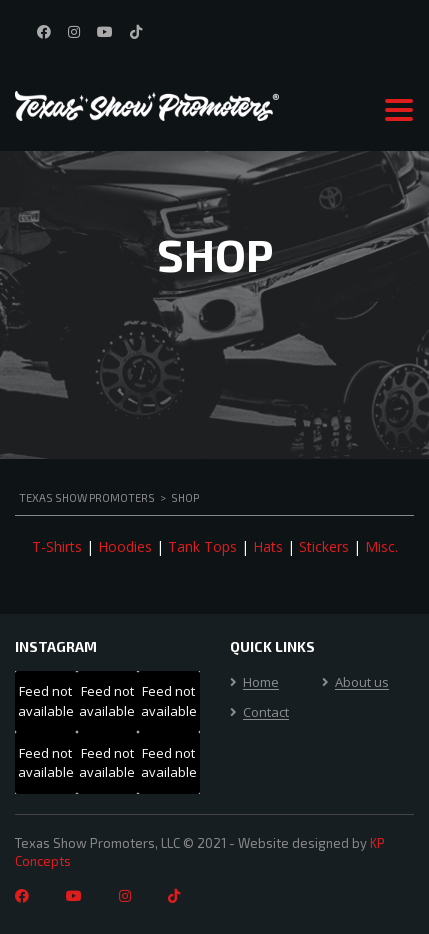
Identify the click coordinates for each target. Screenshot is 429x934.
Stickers (324, 546)
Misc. (381, 546)
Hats (268, 546)
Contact (266, 713)
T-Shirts (57, 546)
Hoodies (125, 546)
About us (362, 683)
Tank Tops (202, 546)
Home (261, 683)
